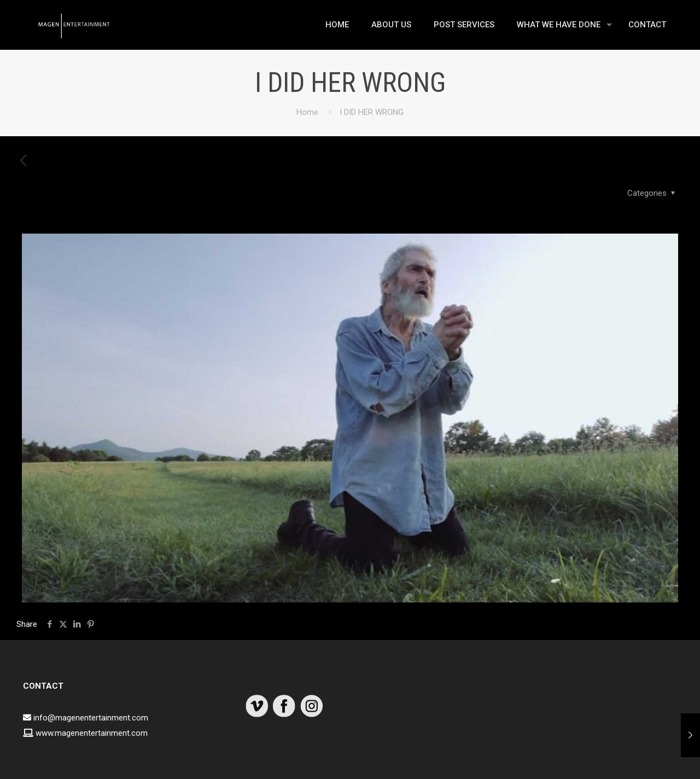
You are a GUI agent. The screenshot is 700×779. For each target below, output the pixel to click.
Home (307, 112)
